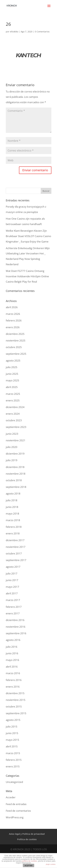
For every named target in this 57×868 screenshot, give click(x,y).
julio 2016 (12, 647)
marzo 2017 (13, 600)
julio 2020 (12, 447)
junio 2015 (12, 733)
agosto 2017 (13, 567)
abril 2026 (12, 307)
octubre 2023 (14, 420)
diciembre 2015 (15, 693)
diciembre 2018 (15, 467)
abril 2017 (12, 593)
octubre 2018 (14, 480)
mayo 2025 (12, 380)
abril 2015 (12, 746)
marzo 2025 (13, 394)
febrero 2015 (14, 760)
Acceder (11, 797)
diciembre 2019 (15, 454)
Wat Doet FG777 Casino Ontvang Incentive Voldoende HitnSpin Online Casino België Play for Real (27, 276)
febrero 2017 (14, 607)
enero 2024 (13, 414)
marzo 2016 (13, 673)
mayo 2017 (12, 587)
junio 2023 (12, 434)
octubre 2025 (14, 347)
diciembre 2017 (15, 540)
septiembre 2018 (16, 487)
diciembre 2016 (15, 620)
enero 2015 (13, 766)
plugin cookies (51, 864)
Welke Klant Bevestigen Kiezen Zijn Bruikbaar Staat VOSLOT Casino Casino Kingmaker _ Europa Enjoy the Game (28, 236)
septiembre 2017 (16, 560)
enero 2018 (13, 533)
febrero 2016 (14, 680)
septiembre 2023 (16, 427)
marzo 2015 (13, 753)
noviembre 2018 (16, 474)
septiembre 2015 (16, 713)
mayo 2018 (12, 514)
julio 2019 (12, 460)
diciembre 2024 (15, 407)
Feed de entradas (16, 804)
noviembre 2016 (16, 627)
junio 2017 (12, 580)
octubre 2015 (14, 706)
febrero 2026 (14, 320)
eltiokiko (14, 32)
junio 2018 (12, 507)
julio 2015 (12, 726)
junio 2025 (12, 374)
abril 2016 (12, 667)
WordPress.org (15, 817)
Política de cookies (27, 839)
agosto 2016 (13, 640)
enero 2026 (13, 327)
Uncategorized (14, 782)
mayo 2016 (12, 660)
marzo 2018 (13, 520)
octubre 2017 (14, 553)
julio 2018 (12, 500)
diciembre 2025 (15, 334)
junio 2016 (12, 653)
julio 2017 (12, 573)
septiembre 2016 (16, 633)
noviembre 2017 (16, 547)
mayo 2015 (12, 740)
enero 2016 (13, 687)
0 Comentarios (42, 32)
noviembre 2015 (16, 700)
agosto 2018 (13, 493)
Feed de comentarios (18, 811)
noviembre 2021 (16, 440)
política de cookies (30, 861)
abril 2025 (12, 387)
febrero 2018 (14, 527)
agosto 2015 (13, 720)
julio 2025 (12, 367)
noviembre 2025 (16, 340)
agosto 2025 (13, 360)
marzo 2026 (13, 314)
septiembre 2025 (16, 354)
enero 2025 (13, 400)
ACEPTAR (28, 866)
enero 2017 (13, 613)
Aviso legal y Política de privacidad (27, 834)
